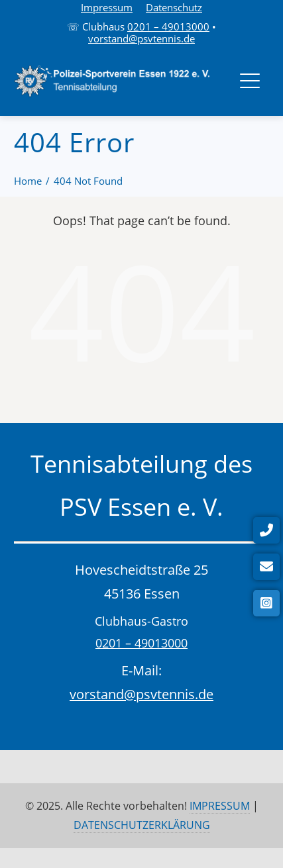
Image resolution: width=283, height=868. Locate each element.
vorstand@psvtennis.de (141, 38)
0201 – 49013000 (168, 26)
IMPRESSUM (220, 806)
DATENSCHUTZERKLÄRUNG (142, 825)
